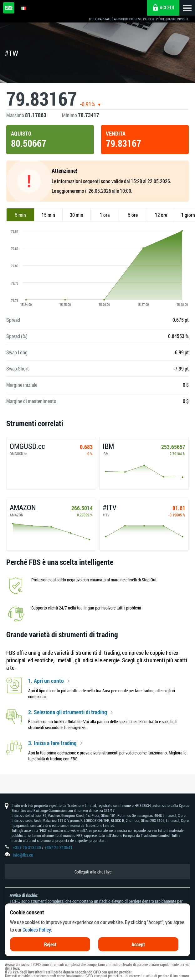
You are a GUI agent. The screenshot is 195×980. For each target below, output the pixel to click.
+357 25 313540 (27, 847)
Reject (50, 952)
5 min (21, 215)
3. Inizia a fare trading (52, 743)
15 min (48, 215)
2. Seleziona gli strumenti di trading (68, 712)
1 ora (105, 215)
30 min (77, 215)
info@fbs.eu (23, 855)
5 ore (133, 215)
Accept (138, 952)
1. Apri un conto (46, 681)
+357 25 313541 (59, 847)
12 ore (161, 215)
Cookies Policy (37, 937)
